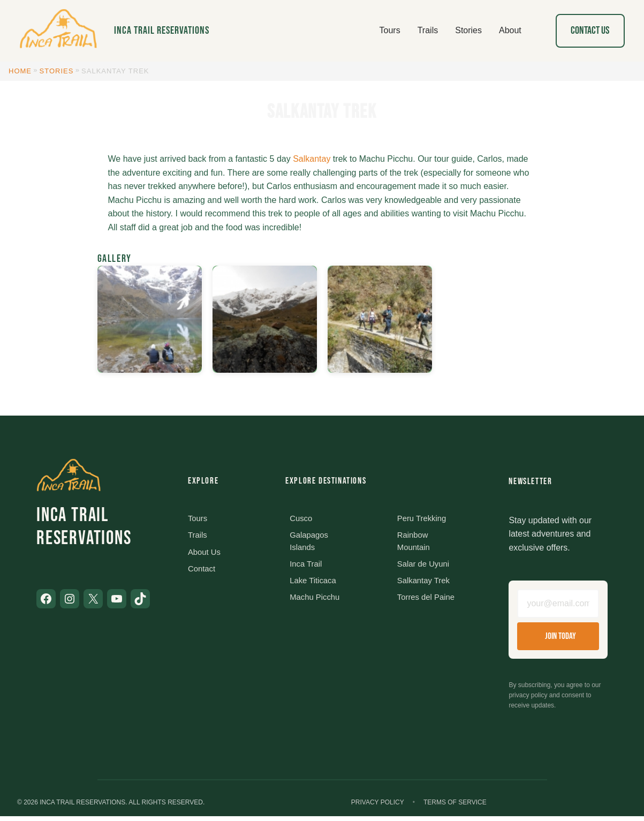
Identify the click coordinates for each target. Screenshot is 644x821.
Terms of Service (455, 807)
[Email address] (558, 606)
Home (20, 71)
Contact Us (590, 31)
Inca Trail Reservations (162, 31)
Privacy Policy (378, 807)
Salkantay (312, 159)
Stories (57, 71)
